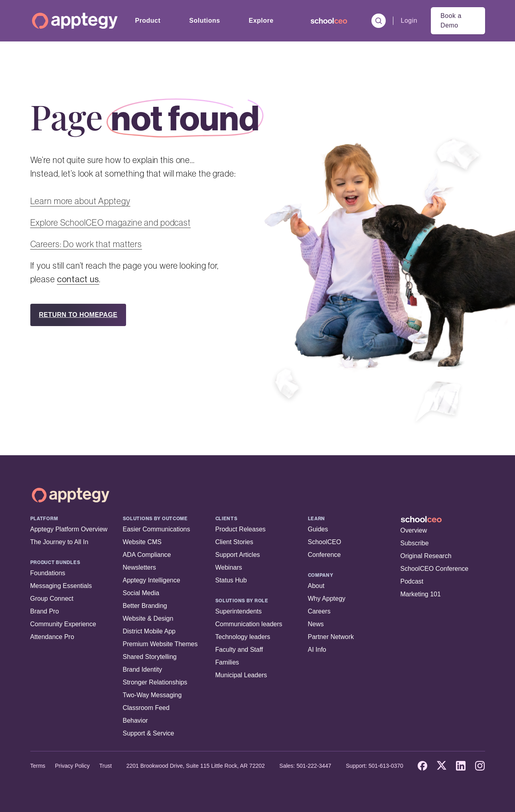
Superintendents (239, 611)
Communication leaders (249, 624)
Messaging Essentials (61, 586)
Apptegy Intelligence (152, 580)
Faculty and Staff (239, 650)
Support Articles (238, 555)
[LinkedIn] (461, 766)
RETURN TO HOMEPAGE (78, 315)
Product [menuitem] (148, 21)
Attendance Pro (52, 637)
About (316, 586)
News (316, 624)
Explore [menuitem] (261, 21)
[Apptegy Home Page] (71, 495)
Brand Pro (45, 611)
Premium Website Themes (160, 644)
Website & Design (148, 618)
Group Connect (52, 599)
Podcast (412, 581)
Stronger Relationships (155, 682)
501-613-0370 (386, 766)
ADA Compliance (147, 555)
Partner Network (331, 637)
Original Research (426, 556)
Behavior (135, 721)
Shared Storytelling (150, 657)
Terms (38, 766)
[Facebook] (422, 766)
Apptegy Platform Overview (69, 529)
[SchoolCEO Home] (443, 519)
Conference (325, 555)
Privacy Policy (72, 766)
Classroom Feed (146, 708)
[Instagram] (480, 766)
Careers (319, 611)
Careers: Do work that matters (86, 244)
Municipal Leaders (241, 675)
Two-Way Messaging (152, 695)
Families (227, 662)
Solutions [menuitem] (204, 21)
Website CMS (142, 542)
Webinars (229, 567)
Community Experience (63, 624)
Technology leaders (243, 637)
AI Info (317, 650)
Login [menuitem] (409, 21)
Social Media (141, 593)
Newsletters (140, 567)
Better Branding (145, 606)
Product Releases (241, 529)
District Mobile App (149, 631)
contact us (78, 279)
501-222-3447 (314, 766)
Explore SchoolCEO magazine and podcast (110, 222)
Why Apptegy (327, 599)
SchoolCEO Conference (435, 569)
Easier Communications (157, 529)
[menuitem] (329, 21)
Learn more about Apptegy (80, 201)
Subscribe (415, 543)
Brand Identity (143, 669)
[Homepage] (75, 21)
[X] (442, 766)
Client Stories (234, 542)
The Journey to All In (59, 542)
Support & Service (149, 733)
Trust (106, 766)
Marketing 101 (421, 594)
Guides (318, 529)
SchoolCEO (325, 542)
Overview (414, 530)
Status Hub (231, 580)
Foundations (48, 573)
